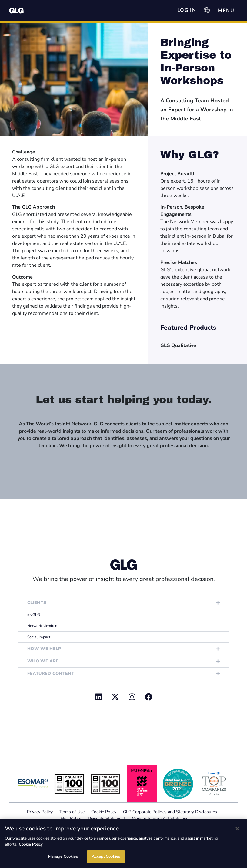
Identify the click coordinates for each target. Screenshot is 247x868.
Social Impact (39, 637)
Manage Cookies (63, 856)
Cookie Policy (104, 812)
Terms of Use (72, 812)
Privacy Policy (40, 812)
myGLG (34, 615)
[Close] (237, 829)
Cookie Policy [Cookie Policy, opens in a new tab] (31, 844)
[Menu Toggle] (226, 11)
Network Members (43, 626)
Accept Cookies (106, 856)
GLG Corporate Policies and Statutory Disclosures (170, 812)
